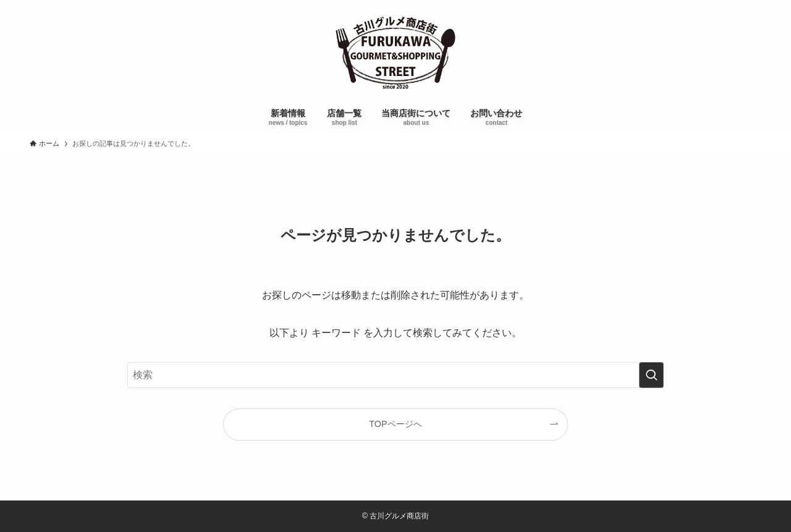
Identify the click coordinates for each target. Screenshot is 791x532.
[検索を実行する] (651, 375)
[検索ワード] (395, 375)
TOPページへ (395, 424)
